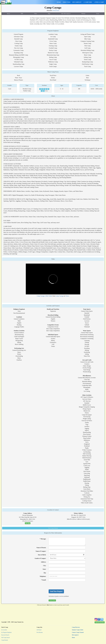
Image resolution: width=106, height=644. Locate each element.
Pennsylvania (56, 10)
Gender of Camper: (40, 558)
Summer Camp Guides (78, 630)
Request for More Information (53, 533)
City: (45, 566)
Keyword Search (5, 635)
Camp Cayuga (53, 8)
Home (73, 638)
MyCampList (75, 635)
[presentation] (62, 585)
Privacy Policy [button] (52, 600)
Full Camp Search (6, 638)
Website (83, 14)
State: (44, 569)
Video (36, 14)
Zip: (45, 573)
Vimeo (67, 296)
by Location (4, 630)
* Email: (44, 580)
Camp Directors (76, 627)
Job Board (39, 630)
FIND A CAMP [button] (99, 2)
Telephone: (43, 576)
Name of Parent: (41, 548)
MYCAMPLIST (77, 2)
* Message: (43, 539)
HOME (59, 2)
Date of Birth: (42, 555)
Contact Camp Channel (78, 632)
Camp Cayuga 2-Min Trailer (44, 296)
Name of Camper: (41, 551)
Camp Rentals (5, 640)
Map (49, 14)
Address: (43, 562)
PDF (22, 14)
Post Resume (40, 632)
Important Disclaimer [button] (100, 622)
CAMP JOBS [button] (88, 2)
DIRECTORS (67, 2)
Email (98, 14)
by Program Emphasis (6, 632)
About (8, 14)
